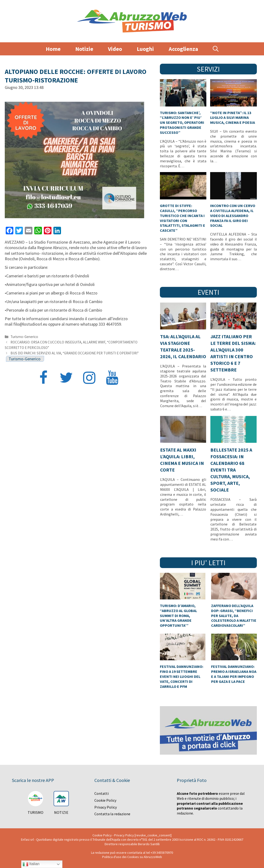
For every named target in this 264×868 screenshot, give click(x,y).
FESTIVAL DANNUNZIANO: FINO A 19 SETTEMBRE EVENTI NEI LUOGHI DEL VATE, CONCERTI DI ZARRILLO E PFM (182, 676)
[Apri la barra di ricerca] (216, 49)
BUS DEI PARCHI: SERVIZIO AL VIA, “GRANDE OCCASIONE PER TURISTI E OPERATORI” (75, 353)
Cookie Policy (105, 800)
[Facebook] (43, 378)
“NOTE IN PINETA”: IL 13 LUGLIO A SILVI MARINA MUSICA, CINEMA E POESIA (233, 118)
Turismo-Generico (24, 337)
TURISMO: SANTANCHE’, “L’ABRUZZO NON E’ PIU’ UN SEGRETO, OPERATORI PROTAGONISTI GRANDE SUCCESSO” (182, 123)
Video (115, 49)
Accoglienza (183, 49)
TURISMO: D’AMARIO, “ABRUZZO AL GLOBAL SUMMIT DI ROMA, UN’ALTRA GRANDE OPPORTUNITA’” (178, 615)
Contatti (102, 793)
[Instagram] (89, 378)
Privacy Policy (106, 807)
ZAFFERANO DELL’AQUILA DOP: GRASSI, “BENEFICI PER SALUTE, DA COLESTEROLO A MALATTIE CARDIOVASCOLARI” (234, 615)
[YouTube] (112, 378)
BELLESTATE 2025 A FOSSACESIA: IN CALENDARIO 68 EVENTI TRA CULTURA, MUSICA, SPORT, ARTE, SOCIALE (231, 470)
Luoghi (145, 49)
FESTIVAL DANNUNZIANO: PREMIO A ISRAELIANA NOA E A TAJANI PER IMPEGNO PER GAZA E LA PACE (234, 674)
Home (53, 49)
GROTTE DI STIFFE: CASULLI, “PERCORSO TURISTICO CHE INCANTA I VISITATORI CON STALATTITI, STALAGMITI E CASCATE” (183, 218)
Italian (31, 864)
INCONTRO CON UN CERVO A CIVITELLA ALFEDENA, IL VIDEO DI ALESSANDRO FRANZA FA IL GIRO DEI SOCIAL (233, 215)
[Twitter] (66, 378)
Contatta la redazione (112, 814)
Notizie (84, 49)
